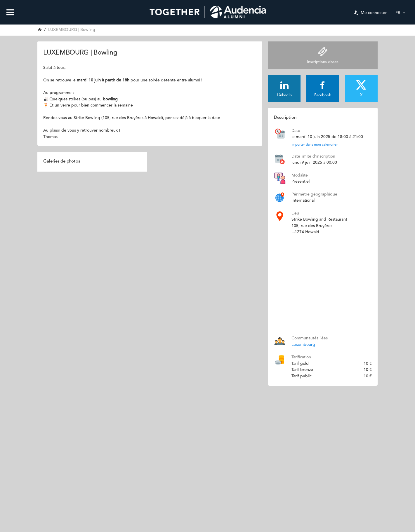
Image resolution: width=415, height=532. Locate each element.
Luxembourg (303, 345)
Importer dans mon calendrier (315, 145)
